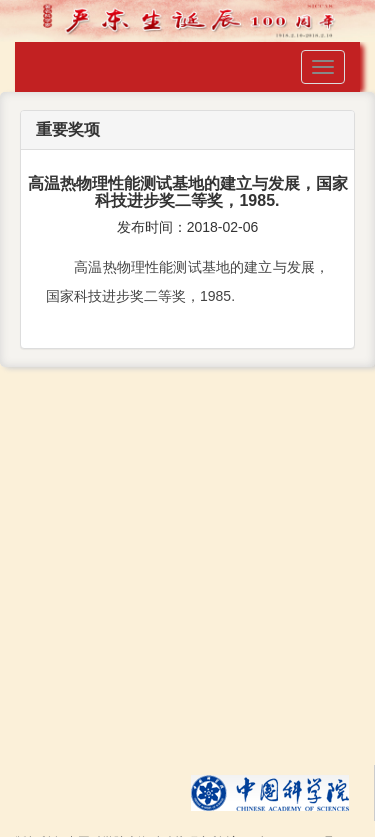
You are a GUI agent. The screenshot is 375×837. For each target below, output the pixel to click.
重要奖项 (68, 129)
